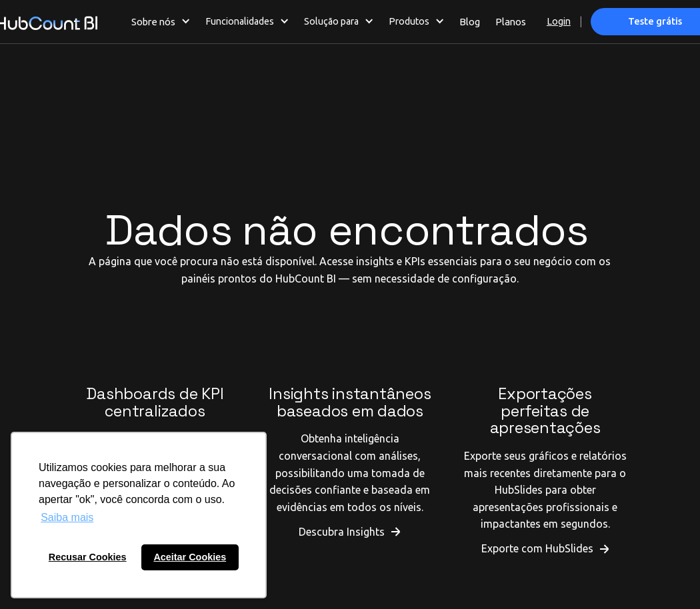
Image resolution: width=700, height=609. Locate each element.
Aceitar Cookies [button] (190, 557)
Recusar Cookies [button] (88, 557)
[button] (161, 21)
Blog (470, 22)
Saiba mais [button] (67, 517)
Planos (511, 22)
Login (559, 21)
